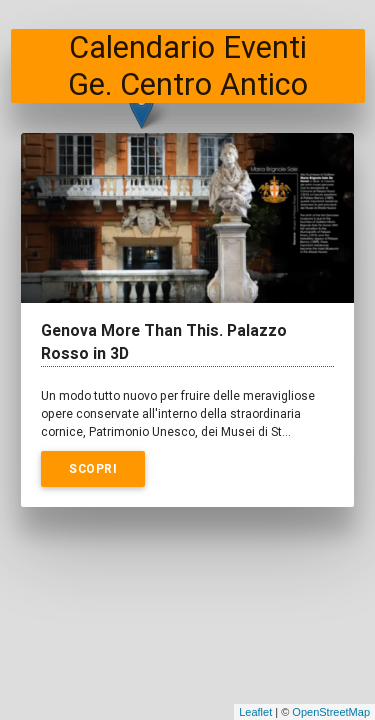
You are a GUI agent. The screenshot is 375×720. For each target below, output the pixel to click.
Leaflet (255, 712)
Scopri (93, 468)
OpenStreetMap (331, 712)
